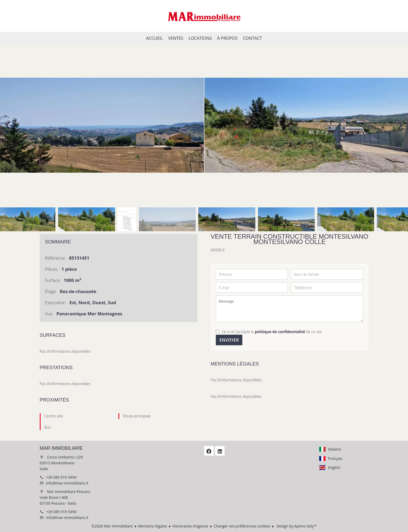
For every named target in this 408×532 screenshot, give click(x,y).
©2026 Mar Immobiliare (112, 526)
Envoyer (229, 340)
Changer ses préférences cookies (242, 526)
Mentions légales (153, 526)
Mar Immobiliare (61, 448)
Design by (296, 526)
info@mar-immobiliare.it (67, 483)
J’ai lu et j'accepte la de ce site (272, 332)
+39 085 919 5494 (61, 477)
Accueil (204, 16)
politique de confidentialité (280, 332)
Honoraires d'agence (190, 526)
